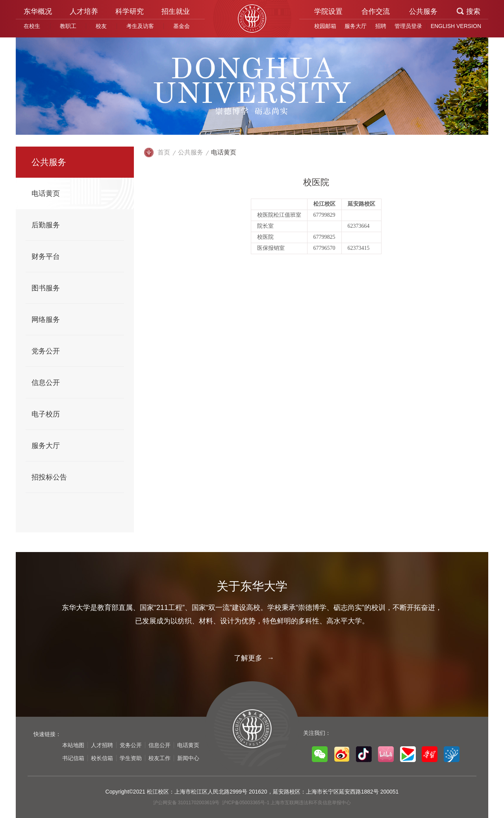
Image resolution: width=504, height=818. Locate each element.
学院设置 (328, 11)
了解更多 (252, 658)
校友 (101, 26)
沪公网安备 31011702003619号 (187, 803)
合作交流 (376, 11)
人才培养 (84, 11)
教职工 (68, 26)
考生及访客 (140, 26)
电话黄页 (224, 152)
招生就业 (176, 11)
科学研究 (130, 11)
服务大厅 (356, 26)
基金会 (182, 26)
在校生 (32, 26)
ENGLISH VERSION (456, 26)
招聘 (381, 26)
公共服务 (423, 11)
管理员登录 (408, 26)
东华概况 (38, 11)
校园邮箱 (325, 26)
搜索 (473, 11)
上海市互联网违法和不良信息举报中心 (311, 803)
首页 (164, 152)
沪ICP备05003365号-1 (246, 803)
